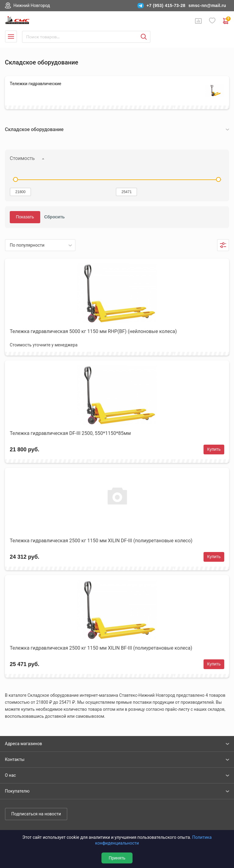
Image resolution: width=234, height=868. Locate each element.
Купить (214, 449)
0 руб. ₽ (226, 21)
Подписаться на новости (36, 814)
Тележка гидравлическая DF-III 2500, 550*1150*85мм (70, 433)
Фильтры (223, 245)
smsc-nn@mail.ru (207, 5)
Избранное (212, 21)
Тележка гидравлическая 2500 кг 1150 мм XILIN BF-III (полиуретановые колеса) (101, 648)
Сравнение (198, 21)
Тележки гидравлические (35, 84)
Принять (117, 858)
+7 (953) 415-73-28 (166, 5)
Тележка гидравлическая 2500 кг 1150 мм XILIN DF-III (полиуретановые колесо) (101, 541)
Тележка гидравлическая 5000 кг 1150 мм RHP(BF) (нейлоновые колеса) (93, 331)
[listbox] (40, 245)
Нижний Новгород (32, 5)
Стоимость (22, 158)
